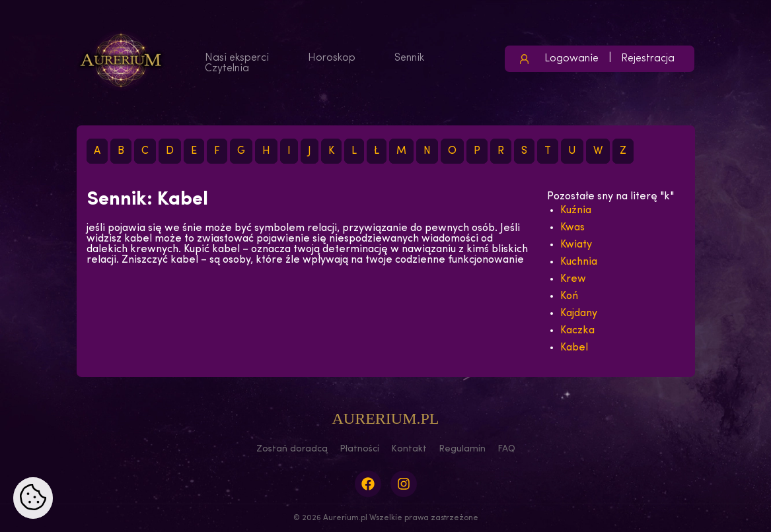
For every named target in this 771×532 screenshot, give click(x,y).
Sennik (409, 58)
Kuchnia (579, 262)
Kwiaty (576, 245)
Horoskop (332, 58)
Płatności (359, 449)
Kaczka (577, 331)
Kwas (572, 228)
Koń (569, 296)
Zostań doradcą (292, 449)
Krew (573, 279)
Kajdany (579, 314)
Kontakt (409, 449)
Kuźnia (576, 211)
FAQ (506, 449)
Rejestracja (648, 59)
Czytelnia (227, 69)
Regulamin (462, 449)
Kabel (574, 348)
